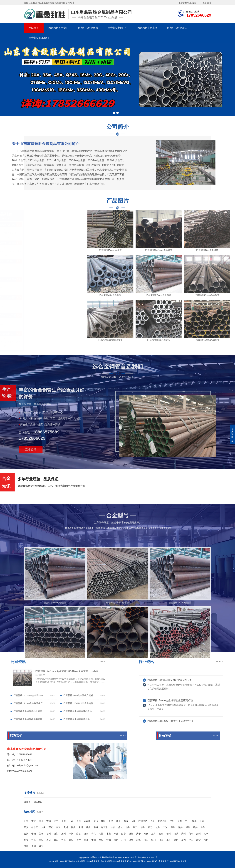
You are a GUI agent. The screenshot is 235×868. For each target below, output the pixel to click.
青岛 (94, 834)
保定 (111, 821)
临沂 (161, 834)
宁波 (165, 827)
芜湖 (41, 834)
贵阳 (34, 846)
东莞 (183, 840)
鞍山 (194, 821)
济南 (86, 834)
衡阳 (94, 840)
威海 (153, 834)
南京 (58, 827)
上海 (64, 821)
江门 (153, 840)
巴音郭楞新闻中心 (118, 28)
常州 (81, 827)
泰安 (146, 834)
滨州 (183, 834)
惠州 (176, 840)
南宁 (198, 840)
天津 (79, 821)
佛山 (146, 840)
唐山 (96, 821)
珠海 (139, 840)
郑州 (198, 834)
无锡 (66, 827)
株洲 (86, 840)
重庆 (34, 821)
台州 (26, 834)
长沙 (79, 840)
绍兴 (195, 827)
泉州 (64, 834)
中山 (187, 821)
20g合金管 (182, 861)
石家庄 (87, 821)
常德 (109, 840)
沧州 (118, 821)
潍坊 (131, 834)
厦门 (56, 834)
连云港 (104, 827)
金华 (203, 827)
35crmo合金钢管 (119, 861)
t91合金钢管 (172, 861)
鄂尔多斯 (162, 821)
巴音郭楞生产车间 (147, 28)
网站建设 (38, 802)
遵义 (41, 846)
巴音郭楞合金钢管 (88, 28)
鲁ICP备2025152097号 (148, 857)
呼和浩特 (143, 821)
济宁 (139, 834)
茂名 (168, 840)
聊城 (176, 834)
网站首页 (34, 28)
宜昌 (64, 840)
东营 (116, 834)
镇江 (135, 827)
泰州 (143, 827)
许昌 (34, 840)
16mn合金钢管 (106, 861)
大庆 (43, 827)
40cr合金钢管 (161, 861)
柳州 (206, 840)
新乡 (26, 840)
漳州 (71, 834)
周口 (49, 840)
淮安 (113, 827)
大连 (179, 821)
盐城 (120, 827)
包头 (153, 821)
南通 (96, 827)
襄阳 (71, 840)
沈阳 (172, 821)
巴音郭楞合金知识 (177, 28)
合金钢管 (64, 861)
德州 (168, 834)
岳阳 (101, 840)
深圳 (131, 840)
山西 (71, 821)
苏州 (88, 827)
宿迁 (150, 827)
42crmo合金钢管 (134, 861)
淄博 (101, 834)
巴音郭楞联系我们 (187, 3)
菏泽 (191, 834)
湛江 (161, 840)
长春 (202, 821)
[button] (114, 113)
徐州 (73, 827)
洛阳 (206, 834)
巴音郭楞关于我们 (58, 28)
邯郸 (103, 821)
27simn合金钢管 (148, 861)
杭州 (158, 827)
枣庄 (109, 834)
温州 (173, 827)
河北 (41, 821)
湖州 (188, 827)
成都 (26, 846)
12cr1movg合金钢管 (77, 861)
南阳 (41, 840)
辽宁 (56, 821)
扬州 (128, 827)
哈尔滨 (35, 827)
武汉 (56, 840)
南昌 (79, 834)
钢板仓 (27, 802)
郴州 (116, 840)
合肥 (34, 834)
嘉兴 (180, 827)
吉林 (49, 821)
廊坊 (126, 821)
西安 (26, 827)
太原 (133, 821)
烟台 (124, 834)
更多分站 (207, 3)
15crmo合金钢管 (92, 861)
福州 (49, 834)
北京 (26, 821)
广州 (124, 840)
